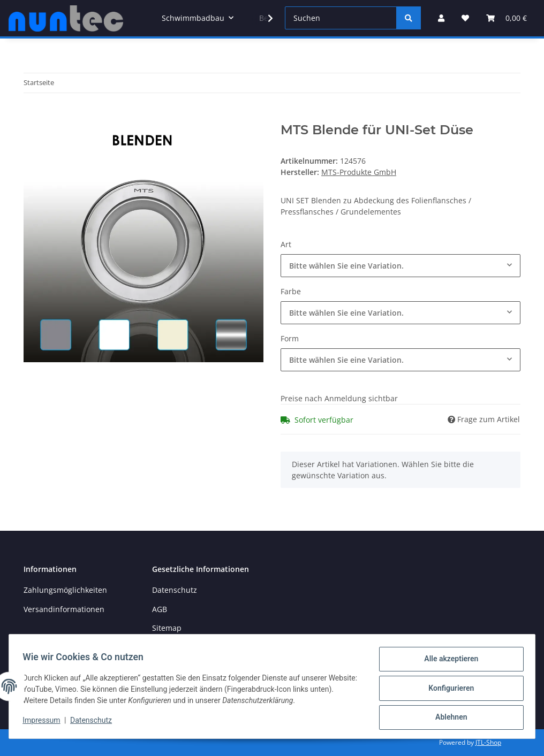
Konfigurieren (447, 690)
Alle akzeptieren (447, 662)
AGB (160, 609)
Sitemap (167, 628)
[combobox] (401, 266)
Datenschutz (175, 590)
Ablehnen (447, 718)
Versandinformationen (64, 609)
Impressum (45, 723)
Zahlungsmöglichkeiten (65, 590)
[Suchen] (341, 18)
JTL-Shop (488, 742)
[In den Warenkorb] (32, 117)
